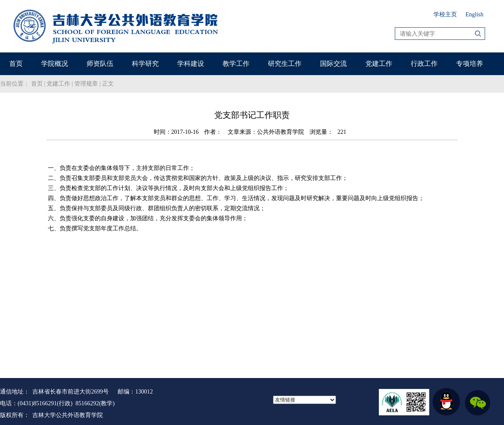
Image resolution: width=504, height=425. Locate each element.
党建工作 (379, 64)
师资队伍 (100, 64)
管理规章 (86, 84)
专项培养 (470, 64)
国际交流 (333, 64)
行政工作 (424, 64)
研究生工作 (285, 64)
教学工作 (236, 64)
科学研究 (145, 64)
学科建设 (191, 64)
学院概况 (55, 64)
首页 (16, 64)
